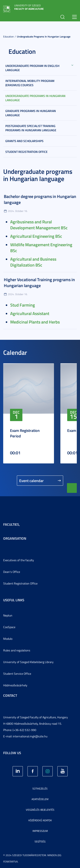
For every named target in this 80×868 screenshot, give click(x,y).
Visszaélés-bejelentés (40, 810)
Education (8, 37)
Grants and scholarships (24, 141)
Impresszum (40, 831)
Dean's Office (12, 572)
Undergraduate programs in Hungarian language (44, 37)
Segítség (40, 841)
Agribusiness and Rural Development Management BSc (39, 225)
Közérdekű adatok (40, 820)
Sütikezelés (40, 789)
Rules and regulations (17, 650)
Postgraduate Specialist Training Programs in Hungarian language (31, 128)
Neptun (8, 615)
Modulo (8, 639)
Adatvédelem (40, 799)
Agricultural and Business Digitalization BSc (33, 262)
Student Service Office (17, 674)
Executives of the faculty (19, 560)
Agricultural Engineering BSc (36, 236)
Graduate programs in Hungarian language (31, 113)
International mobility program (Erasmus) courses (30, 83)
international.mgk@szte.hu (30, 736)
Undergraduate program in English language (32, 68)
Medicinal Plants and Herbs (35, 322)
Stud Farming (23, 305)
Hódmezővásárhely (15, 685)
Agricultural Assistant (30, 313)
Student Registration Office (26, 152)
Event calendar (31, 481)
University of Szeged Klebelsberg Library (28, 662)
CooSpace (9, 627)
